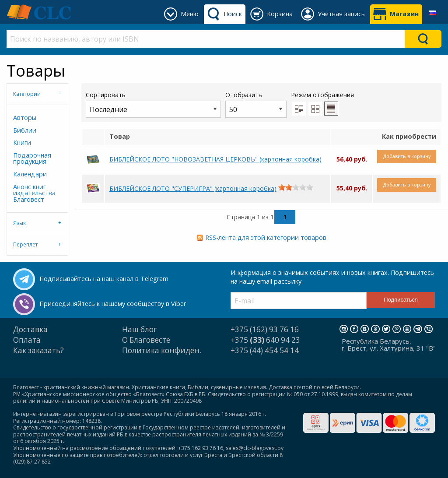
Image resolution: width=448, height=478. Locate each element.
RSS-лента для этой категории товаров (266, 237)
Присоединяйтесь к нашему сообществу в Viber (113, 304)
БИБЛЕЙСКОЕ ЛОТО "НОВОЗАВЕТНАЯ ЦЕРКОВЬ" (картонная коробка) (215, 159)
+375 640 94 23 (265, 340)
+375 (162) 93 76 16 (265, 329)
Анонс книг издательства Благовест (34, 193)
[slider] (296, 187)
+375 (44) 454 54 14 (265, 350)
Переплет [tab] (25, 244)
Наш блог (140, 329)
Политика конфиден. (162, 350)
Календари (30, 174)
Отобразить (256, 104)
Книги (22, 142)
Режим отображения (322, 95)
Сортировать (153, 104)
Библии (25, 130)
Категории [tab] (27, 94)
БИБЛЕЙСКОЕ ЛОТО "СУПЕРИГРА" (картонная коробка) (193, 188)
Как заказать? (38, 350)
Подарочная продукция (32, 158)
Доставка (30, 329)
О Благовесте (146, 340)
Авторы (25, 118)
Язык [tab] (19, 223)
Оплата (27, 340)
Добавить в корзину (407, 156)
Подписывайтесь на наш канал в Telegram (104, 279)
